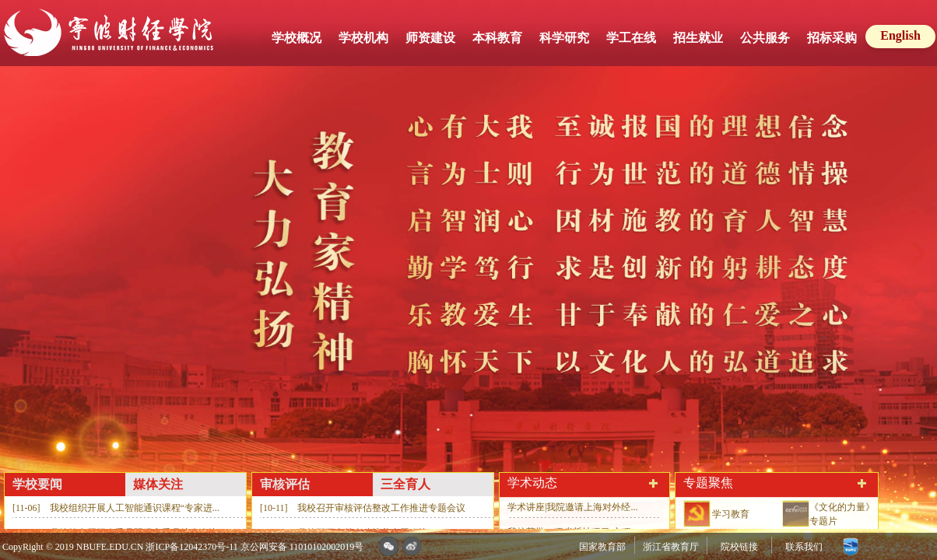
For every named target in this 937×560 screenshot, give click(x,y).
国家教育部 (602, 547)
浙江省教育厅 (671, 547)
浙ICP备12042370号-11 (191, 547)
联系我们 (804, 547)
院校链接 (739, 547)
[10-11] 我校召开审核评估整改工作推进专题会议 (363, 508)
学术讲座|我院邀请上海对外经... (572, 507)
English (900, 35)
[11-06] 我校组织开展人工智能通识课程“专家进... (116, 508)
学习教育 (731, 514)
